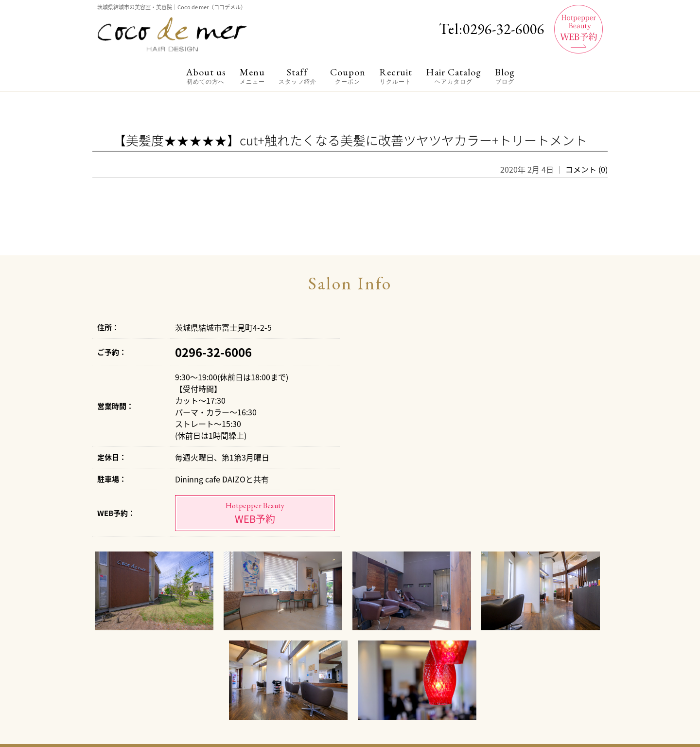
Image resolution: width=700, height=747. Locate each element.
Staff (297, 76)
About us (206, 76)
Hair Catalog (454, 76)
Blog (505, 76)
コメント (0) (586, 169)
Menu (252, 76)
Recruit (396, 76)
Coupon (348, 76)
